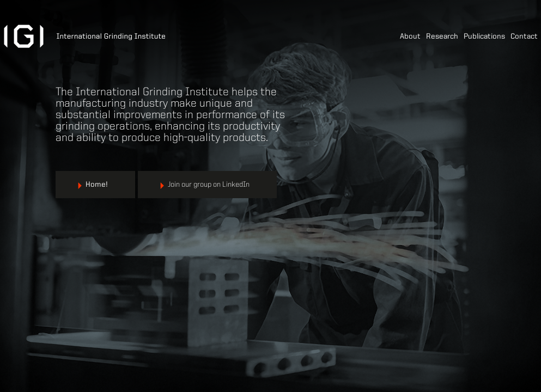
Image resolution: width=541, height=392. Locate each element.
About (410, 36)
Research (442, 36)
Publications (484, 36)
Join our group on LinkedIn (209, 185)
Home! (97, 185)
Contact (524, 36)
